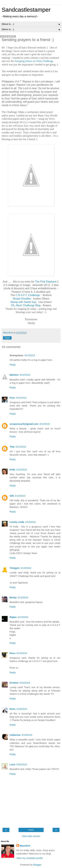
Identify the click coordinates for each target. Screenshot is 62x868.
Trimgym (15, 568)
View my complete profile (30, 858)
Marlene (14, 375)
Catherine (15, 735)
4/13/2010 (20, 496)
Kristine (14, 683)
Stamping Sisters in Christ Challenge (34, 61)
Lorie (12, 764)
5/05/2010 (22, 764)
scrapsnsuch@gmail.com (24, 424)
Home (31, 830)
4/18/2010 (22, 709)
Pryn (12, 398)
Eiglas (13, 617)
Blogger (37, 865)
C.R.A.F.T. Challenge (28, 295)
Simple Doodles (22, 299)
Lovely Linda (17, 522)
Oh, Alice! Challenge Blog (26, 305)
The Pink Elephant (46, 282)
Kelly (12, 470)
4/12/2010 (30, 355)
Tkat (12, 447)
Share (7, 338)
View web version (31, 836)
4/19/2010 (27, 735)
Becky (13, 598)
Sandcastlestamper (26, 10)
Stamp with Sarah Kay (23, 302)
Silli (12, 496)
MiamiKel (25, 846)
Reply (13, 365)
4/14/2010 (22, 653)
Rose (12, 653)
